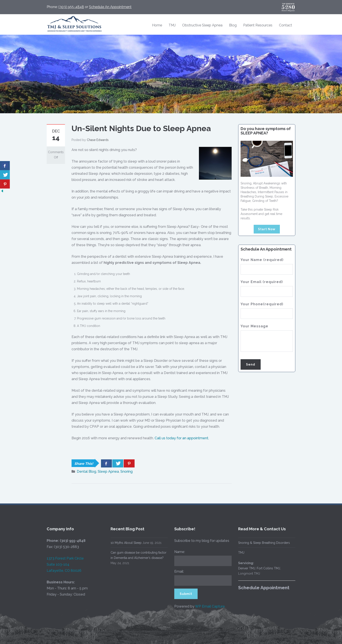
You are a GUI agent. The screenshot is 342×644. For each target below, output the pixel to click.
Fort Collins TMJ (265, 568)
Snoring (127, 471)
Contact (286, 25)
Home (157, 25)
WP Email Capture (206, 606)
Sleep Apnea (108, 471)
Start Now (267, 229)
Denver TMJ (243, 568)
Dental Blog (86, 471)
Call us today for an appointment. (182, 438)
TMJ (172, 25)
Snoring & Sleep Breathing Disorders (260, 543)
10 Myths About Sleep (122, 543)
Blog (233, 25)
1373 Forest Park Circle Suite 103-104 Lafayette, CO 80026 (62, 564)
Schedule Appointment (260, 588)
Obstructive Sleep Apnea (202, 25)
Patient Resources (258, 25)
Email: (175, 571)
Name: (176, 552)
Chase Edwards (98, 140)
